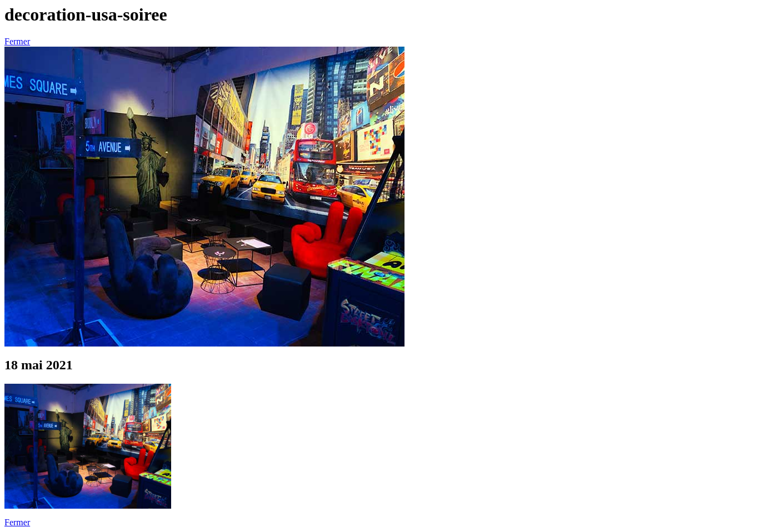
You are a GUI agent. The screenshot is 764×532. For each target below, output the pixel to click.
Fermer (17, 41)
